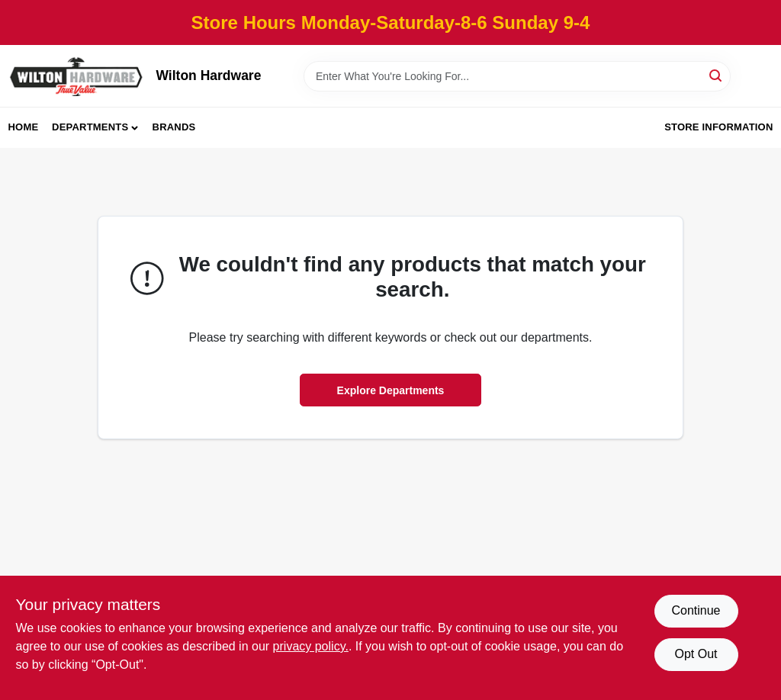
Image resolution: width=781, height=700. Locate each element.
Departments (90, 127)
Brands (174, 127)
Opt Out (696, 654)
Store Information (718, 127)
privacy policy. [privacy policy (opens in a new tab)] (311, 646)
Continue (696, 610)
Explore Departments (391, 390)
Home (24, 127)
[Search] (717, 75)
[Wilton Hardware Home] (77, 76)
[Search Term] (517, 76)
